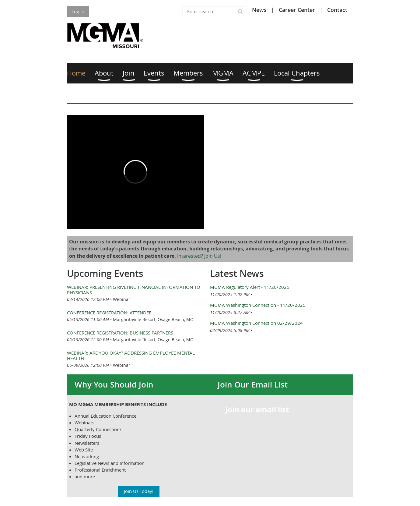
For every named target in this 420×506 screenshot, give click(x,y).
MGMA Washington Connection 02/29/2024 (256, 323)
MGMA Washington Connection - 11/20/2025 (258, 305)
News (259, 10)
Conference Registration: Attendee (109, 313)
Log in (78, 11)
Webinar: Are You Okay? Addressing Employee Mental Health (131, 356)
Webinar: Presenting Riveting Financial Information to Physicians (134, 290)
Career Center (297, 10)
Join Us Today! (139, 491)
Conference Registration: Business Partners (120, 333)
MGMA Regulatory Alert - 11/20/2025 (250, 287)
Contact (337, 10)
